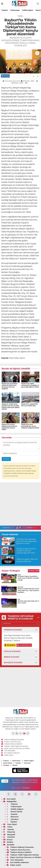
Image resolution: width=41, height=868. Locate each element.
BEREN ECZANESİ (12, 657)
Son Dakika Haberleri (11, 753)
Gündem (5, 765)
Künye (8, 840)
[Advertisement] (20, 504)
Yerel (20, 16)
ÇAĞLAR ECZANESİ (12, 651)
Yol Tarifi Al (10, 645)
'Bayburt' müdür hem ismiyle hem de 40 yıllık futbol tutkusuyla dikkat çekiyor (11, 406)
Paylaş (5, 76)
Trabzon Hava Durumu (11, 742)
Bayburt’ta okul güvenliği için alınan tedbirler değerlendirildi (30, 426)
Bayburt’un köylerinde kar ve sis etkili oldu (30, 405)
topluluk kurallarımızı (23, 466)
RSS (5, 781)
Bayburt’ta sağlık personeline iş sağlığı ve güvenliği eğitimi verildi (30, 385)
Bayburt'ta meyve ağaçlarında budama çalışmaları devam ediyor (9, 427)
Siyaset (14, 765)
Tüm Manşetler (8, 751)
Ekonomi (26, 763)
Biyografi (9, 835)
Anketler (9, 837)
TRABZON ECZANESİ (13, 630)
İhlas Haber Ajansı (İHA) (12, 81)
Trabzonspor (15, 10)
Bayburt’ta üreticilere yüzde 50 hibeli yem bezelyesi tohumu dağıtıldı (10, 386)
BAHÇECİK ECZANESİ (13, 663)
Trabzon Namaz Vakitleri (12, 744)
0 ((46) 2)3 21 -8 (24, 645)
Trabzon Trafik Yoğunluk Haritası (15, 746)
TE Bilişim (26, 788)
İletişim (8, 842)
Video (8, 827)
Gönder (6, 459)
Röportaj (9, 832)
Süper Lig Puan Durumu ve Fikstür (16, 748)
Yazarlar (17, 763)
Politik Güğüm (28, 10)
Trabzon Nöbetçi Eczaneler (13, 740)
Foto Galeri (10, 824)
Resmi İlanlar (7, 763)
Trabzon (5, 10)
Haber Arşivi (7, 755)
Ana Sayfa (9, 799)
